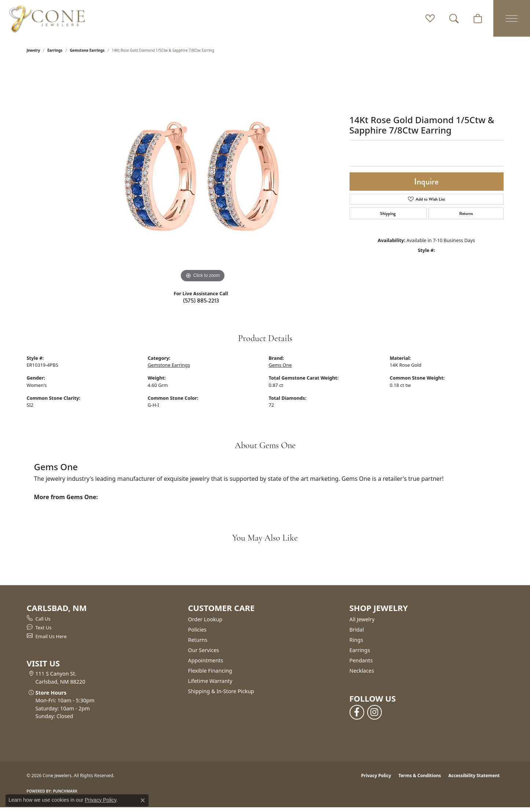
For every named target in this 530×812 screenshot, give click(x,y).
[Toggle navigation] (512, 18)
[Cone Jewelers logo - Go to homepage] (47, 18)
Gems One (280, 365)
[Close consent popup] (143, 800)
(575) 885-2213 (201, 301)
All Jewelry (362, 619)
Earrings (55, 50)
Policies (197, 630)
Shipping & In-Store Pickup (221, 691)
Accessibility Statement (474, 776)
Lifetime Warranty (210, 681)
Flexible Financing (210, 671)
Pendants (361, 660)
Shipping (388, 213)
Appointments (206, 660)
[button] (430, 18)
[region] (203, 174)
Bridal (357, 630)
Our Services (204, 650)
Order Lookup (205, 619)
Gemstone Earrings (87, 50)
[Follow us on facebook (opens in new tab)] (357, 712)
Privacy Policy (376, 776)
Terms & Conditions (420, 776)
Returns (466, 213)
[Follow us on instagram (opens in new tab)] (374, 712)
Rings (356, 640)
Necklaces (362, 671)
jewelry (34, 50)
